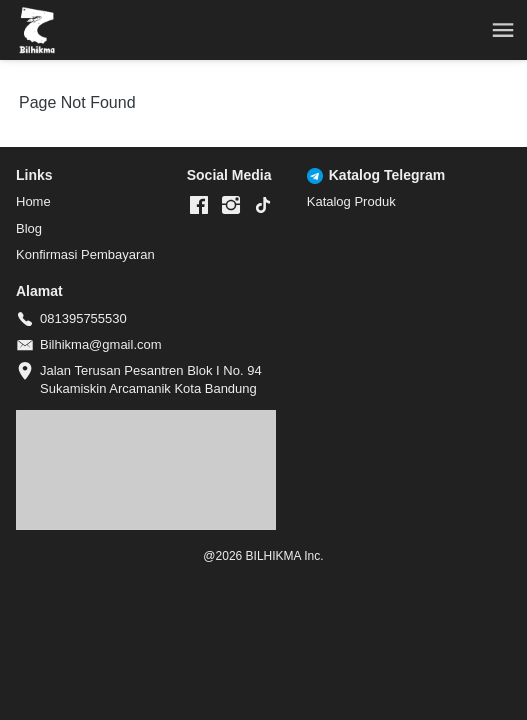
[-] (199, 206)
